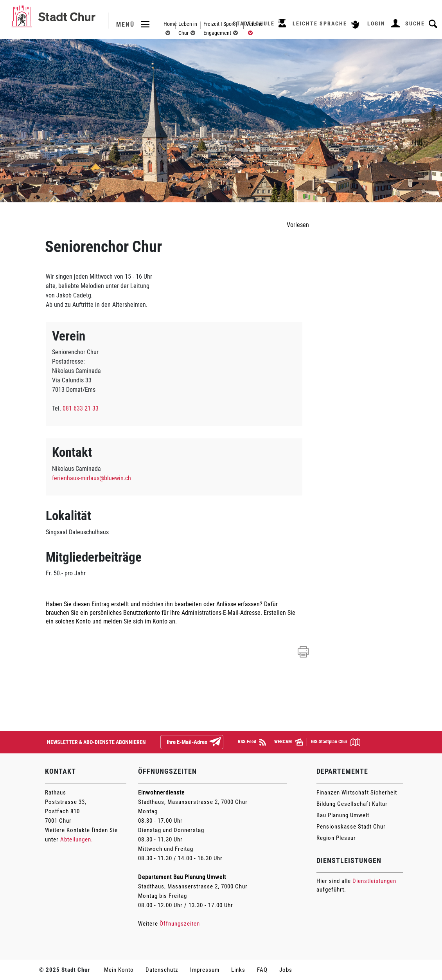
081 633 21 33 (81, 408)
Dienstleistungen (374, 881)
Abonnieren (221, 742)
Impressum (205, 970)
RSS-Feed (252, 742)
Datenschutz (162, 970)
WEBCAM (288, 742)
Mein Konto (119, 970)
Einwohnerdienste (161, 793)
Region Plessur (336, 838)
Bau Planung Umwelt (343, 815)
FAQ (262, 970)
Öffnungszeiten (180, 924)
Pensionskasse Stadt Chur (351, 827)
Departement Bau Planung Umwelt (182, 877)
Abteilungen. (77, 839)
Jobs (286, 970)
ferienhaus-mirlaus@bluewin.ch (92, 478)
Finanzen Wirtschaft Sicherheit (357, 793)
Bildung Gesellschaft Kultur (352, 804)
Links (238, 970)
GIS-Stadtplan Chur (336, 742)
